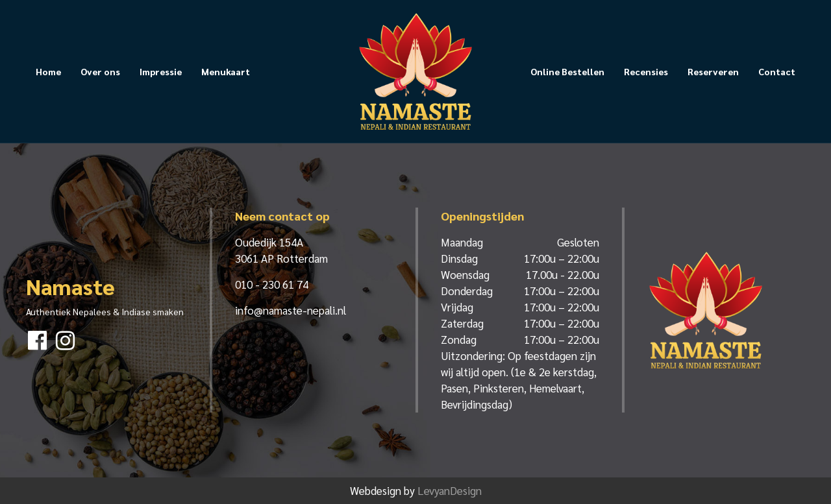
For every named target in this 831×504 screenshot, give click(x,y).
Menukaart (226, 71)
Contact (777, 71)
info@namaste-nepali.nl (291, 310)
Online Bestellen (567, 71)
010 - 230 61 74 (272, 284)
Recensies (646, 71)
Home (48, 71)
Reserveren (713, 71)
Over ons (100, 71)
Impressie (161, 71)
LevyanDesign (450, 490)
